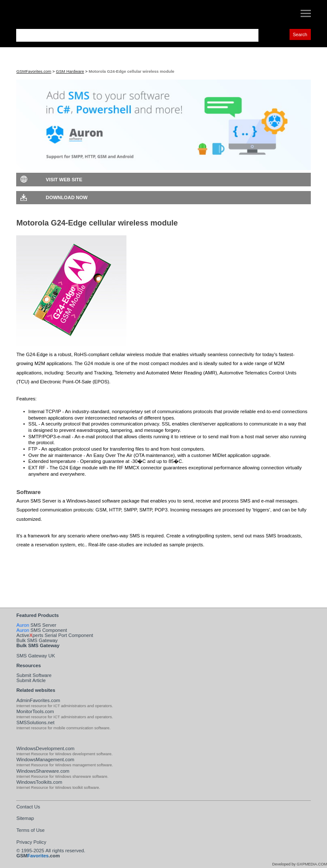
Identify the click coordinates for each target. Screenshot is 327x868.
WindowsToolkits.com (39, 782)
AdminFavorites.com (38, 700)
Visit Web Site (64, 180)
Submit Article (31, 680)
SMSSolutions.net (35, 722)
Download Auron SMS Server (71, 559)
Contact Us (28, 807)
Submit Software (34, 675)
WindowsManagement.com (45, 759)
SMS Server (36, 625)
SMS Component (42, 630)
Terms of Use (30, 830)
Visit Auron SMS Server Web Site (75, 573)
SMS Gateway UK (36, 656)
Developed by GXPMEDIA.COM (300, 864)
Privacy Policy (31, 842)
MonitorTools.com (35, 711)
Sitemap (25, 818)
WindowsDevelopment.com (45, 748)
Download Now (67, 197)
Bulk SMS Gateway (37, 640)
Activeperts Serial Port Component (54, 635)
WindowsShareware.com (43, 771)
